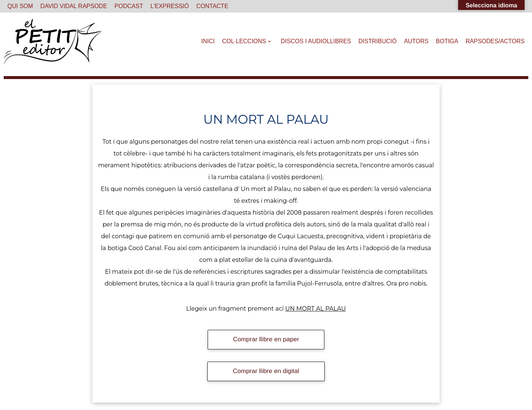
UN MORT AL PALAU (316, 309)
